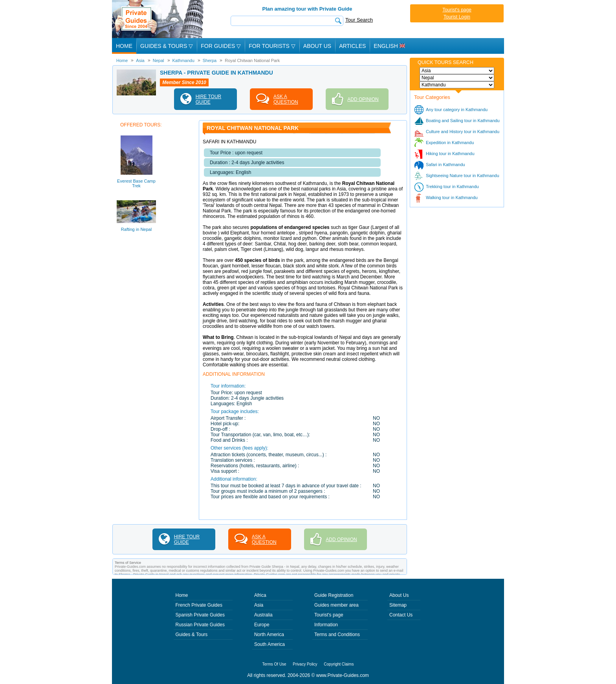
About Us (317, 46)
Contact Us (401, 615)
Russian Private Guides (200, 625)
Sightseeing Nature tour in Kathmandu (463, 176)
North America (269, 635)
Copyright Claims (339, 664)
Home (124, 46)
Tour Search (359, 20)
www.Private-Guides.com (343, 675)
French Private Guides (199, 605)
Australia (263, 615)
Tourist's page (457, 10)
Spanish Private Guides (200, 615)
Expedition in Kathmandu (450, 143)
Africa (260, 595)
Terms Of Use (274, 664)
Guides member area (336, 605)
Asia (259, 605)
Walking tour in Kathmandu (452, 198)
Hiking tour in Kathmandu (450, 154)
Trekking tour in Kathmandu (452, 187)
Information (326, 625)
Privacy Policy (305, 664)
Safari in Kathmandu (445, 165)
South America (269, 644)
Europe (262, 625)
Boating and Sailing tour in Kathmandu (463, 121)
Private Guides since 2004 (159, 19)
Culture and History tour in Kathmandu (463, 132)
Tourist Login (457, 17)
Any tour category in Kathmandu (457, 110)
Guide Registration (334, 595)
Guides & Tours (192, 635)
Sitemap (398, 605)
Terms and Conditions (337, 635)
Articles (352, 46)
